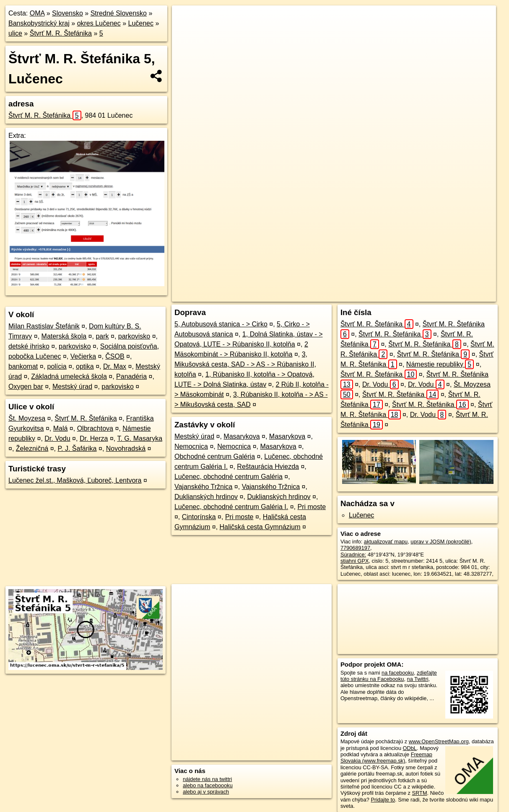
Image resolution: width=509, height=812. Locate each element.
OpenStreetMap (325, 295)
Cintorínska (199, 517)
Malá (61, 428)
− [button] (186, 33)
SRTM (420, 793)
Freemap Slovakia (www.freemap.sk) (386, 758)
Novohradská (126, 449)
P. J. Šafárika (77, 449)
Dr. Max (115, 366)
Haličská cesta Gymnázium (260, 527)
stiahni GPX (355, 561)
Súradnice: (353, 555)
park (102, 336)
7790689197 (355, 548)
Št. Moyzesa (27, 418)
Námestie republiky (440, 364)
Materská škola (64, 336)
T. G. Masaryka (140, 438)
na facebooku (398, 673)
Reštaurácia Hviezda (268, 467)
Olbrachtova (95, 428)
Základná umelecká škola (69, 376)
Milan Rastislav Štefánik (44, 326)
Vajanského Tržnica (203, 487)
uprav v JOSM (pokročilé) (441, 542)
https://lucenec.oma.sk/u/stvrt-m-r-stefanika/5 (445, 295)
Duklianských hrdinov (206, 497)
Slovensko (68, 13)
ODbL (410, 748)
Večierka (83, 356)
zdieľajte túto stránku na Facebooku (389, 676)
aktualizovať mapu (386, 542)
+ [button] (186, 20)
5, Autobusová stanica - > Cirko (221, 324)
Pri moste (312, 507)
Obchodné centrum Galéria (215, 456)
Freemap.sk (368, 295)
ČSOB (115, 356)
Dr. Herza (94, 438)
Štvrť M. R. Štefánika (61, 33)
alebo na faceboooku (208, 785)
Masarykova (242, 436)
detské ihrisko (29, 346)
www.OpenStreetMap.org (439, 741)
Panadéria (131, 376)
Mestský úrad (72, 387)
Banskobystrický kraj (39, 23)
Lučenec (141, 23)
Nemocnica (191, 446)
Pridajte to (383, 800)
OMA (37, 13)
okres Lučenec (99, 23)
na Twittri (418, 679)
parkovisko (134, 336)
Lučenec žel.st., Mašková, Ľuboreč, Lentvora (75, 480)
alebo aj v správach (206, 792)
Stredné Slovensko (119, 13)
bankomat (23, 366)
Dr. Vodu (57, 438)
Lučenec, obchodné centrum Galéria (229, 477)
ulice (15, 33)
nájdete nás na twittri (207, 779)
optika (85, 366)
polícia (57, 366)
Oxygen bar (26, 387)
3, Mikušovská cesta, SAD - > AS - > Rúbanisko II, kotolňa (245, 364)
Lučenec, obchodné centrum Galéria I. (231, 507)
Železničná (32, 449)
